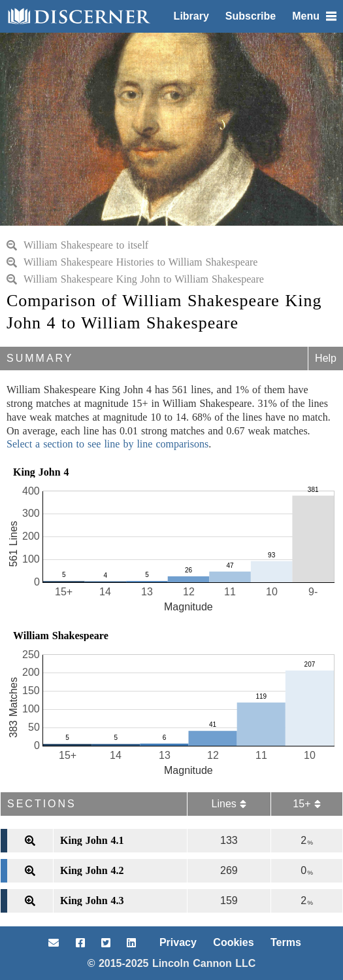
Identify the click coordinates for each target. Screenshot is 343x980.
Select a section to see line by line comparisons (107, 444)
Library (191, 16)
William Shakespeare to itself (77, 245)
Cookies (233, 942)
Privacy (178, 942)
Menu (314, 16)
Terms (286, 942)
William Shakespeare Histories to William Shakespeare (132, 262)
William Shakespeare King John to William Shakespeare (135, 279)
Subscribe (251, 16)
